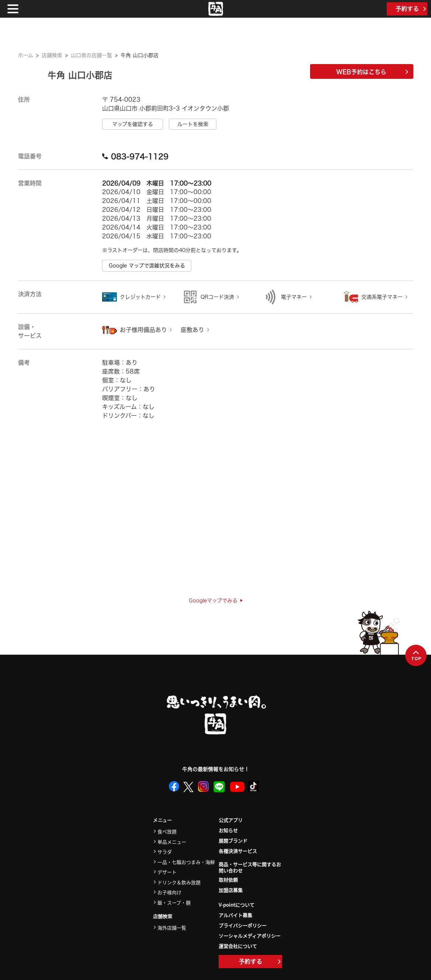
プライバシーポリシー (243, 925)
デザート (167, 872)
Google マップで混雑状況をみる (147, 266)
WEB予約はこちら (372, 72)
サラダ (165, 852)
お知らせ (228, 830)
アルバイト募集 (235, 915)
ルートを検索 (193, 124)
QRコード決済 (217, 297)
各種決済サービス (238, 851)
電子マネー (294, 297)
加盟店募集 (231, 890)
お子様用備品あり (143, 330)
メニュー (162, 820)
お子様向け (169, 892)
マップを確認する (133, 124)
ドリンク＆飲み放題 (179, 882)
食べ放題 (167, 831)
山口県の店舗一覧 (91, 55)
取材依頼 (228, 880)
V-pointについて (237, 905)
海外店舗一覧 (172, 927)
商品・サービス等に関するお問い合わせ (250, 868)
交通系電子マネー (382, 297)
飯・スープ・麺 (174, 902)
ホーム (26, 55)
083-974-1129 (135, 156)
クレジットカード (140, 297)
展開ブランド (233, 841)
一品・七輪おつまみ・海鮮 (186, 862)
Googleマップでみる (216, 601)
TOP (416, 656)
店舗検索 (52, 55)
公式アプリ (231, 820)
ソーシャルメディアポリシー (250, 936)
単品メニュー (172, 842)
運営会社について (238, 946)
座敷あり (192, 330)
